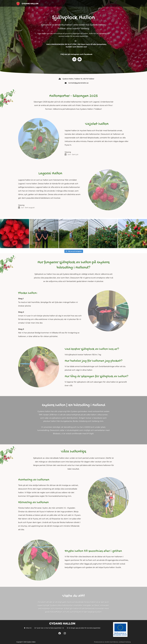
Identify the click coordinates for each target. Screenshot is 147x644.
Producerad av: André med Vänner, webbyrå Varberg (112, 642)
